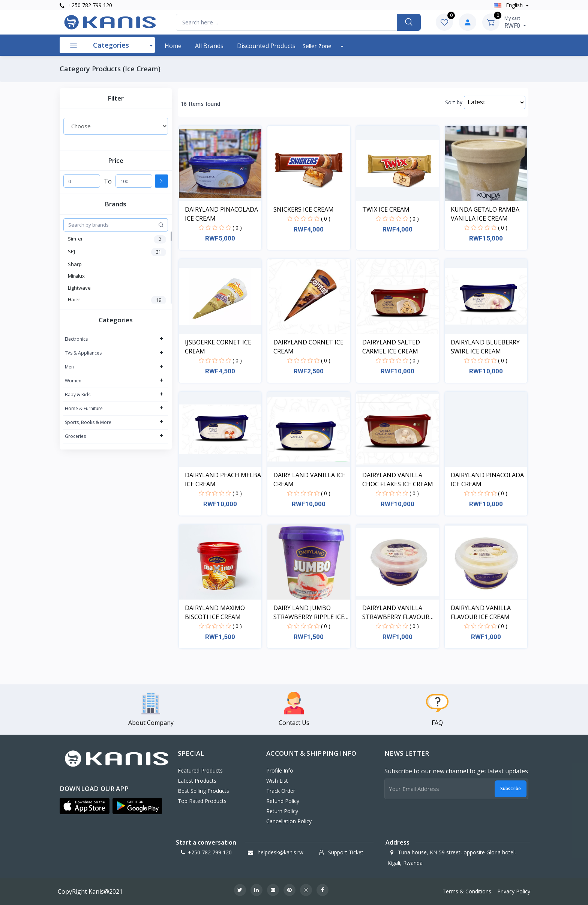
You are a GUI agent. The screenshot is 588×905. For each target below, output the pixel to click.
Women (73, 381)
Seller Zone (318, 46)
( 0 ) (237, 228)
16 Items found (201, 104)
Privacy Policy (514, 891)
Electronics (76, 339)
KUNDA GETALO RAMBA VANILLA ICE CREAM (485, 214)
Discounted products (266, 46)
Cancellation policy (289, 821)
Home (173, 46)
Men (69, 367)
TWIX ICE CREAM (386, 209)
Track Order (281, 791)
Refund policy (283, 801)
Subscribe (511, 788)
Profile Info (280, 770)
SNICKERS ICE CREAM (304, 209)
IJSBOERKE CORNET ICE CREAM (218, 347)
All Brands (209, 46)
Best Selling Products (203, 791)
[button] (85, 806)
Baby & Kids (78, 395)
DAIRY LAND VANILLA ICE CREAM (309, 480)
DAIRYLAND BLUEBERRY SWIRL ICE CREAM (485, 347)
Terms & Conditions (467, 891)
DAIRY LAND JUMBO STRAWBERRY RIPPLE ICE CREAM (309, 613)
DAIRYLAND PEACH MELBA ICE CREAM (223, 480)
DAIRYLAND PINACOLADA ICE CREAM (221, 214)
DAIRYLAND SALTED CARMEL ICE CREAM (391, 347)
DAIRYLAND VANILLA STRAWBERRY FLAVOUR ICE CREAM (396, 613)
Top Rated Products (202, 801)
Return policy (282, 811)
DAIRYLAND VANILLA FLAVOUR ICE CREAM (481, 612)
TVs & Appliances (83, 353)
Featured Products (200, 770)
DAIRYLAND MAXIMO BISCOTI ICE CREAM (215, 612)
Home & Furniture (84, 408)
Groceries (75, 436)
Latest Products (197, 781)
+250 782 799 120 (86, 5)
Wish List (277, 781)
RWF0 (515, 22)
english (509, 5)
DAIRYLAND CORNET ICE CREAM (308, 347)
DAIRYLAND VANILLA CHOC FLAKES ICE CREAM (398, 480)
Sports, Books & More (88, 422)
